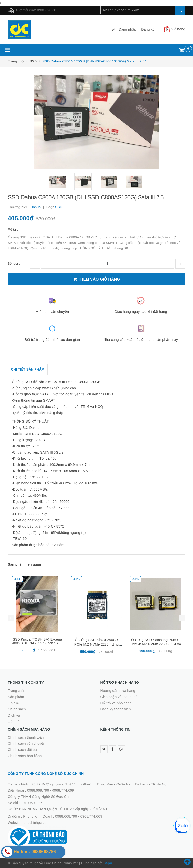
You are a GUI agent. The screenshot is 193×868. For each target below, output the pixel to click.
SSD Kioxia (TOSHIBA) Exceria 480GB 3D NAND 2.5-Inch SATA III (37, 643)
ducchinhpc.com (37, 823)
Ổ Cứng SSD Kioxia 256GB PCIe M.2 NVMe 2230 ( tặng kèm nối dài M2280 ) (97, 644)
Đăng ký (148, 29)
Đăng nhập (127, 29)
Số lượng (14, 264)
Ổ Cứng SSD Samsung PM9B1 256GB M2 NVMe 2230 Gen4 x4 (156, 642)
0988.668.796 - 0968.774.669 (51, 790)
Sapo (108, 863)
